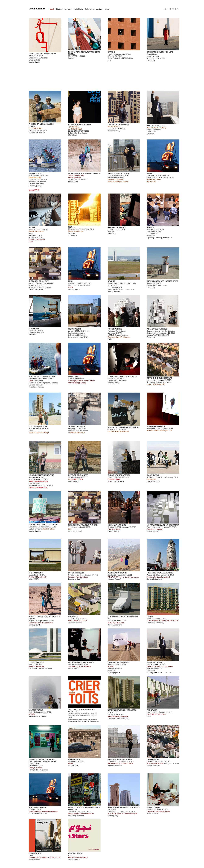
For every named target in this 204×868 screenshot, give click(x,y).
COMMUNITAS (153, 475)
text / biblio (78, 9)
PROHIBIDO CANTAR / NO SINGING (44, 525)
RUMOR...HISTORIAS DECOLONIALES (124, 427)
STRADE (111, 52)
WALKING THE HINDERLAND (120, 759)
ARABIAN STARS (75, 853)
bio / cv (59, 9)
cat (178, 9)
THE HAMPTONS (36, 573)
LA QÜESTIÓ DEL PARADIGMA (81, 662)
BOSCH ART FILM (36, 662)
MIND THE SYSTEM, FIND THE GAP (83, 525)
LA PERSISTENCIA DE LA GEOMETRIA (163, 525)
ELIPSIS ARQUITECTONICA (119, 475)
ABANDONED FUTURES (157, 329)
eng (165, 9)
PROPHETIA (34, 329)
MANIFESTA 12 (35, 174)
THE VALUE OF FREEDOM (119, 124)
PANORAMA (152, 710)
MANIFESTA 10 (74, 377)
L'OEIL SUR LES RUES (117, 525)
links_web (90, 9)
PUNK (150, 173)
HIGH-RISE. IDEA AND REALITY (160, 573)
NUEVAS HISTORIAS (37, 807)
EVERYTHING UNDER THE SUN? (42, 54)
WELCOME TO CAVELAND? (119, 173)
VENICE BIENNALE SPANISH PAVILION (84, 173)
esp (173, 9)
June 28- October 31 (82, 381)
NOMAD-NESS (153, 759)
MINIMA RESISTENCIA (156, 426)
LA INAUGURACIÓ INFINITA (80, 125)
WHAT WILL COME (155, 662)
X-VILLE (32, 227)
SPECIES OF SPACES (117, 227)
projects (68, 9)
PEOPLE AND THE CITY (117, 573)
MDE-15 (71, 227)
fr (169, 9)
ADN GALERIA (153, 56)
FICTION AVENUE (115, 329)
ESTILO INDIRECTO (76, 573)
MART (31, 431)
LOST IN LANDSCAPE (38, 426)
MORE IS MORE (154, 807)
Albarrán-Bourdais (36, 56)
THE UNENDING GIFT (156, 126)
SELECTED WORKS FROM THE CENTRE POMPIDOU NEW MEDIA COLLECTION (43, 761)
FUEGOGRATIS (35, 853)
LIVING (150, 616)
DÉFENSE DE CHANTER (78, 475)
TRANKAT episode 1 (77, 426)
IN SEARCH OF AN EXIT (39, 281)
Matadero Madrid (35, 529)
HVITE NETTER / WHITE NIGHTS (42, 377)
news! (51, 9)
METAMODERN (74, 329)
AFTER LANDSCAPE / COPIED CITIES (163, 281)
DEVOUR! (112, 281)
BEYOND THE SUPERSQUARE (160, 378)
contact (99, 9)
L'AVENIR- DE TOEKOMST (118, 662)
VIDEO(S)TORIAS (36, 710)
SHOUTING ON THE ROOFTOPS (81, 709)
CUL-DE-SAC (74, 616)
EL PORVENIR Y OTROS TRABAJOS (123, 377)
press (107, 9)
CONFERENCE (74, 759)
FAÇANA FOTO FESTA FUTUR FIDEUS (84, 52)
